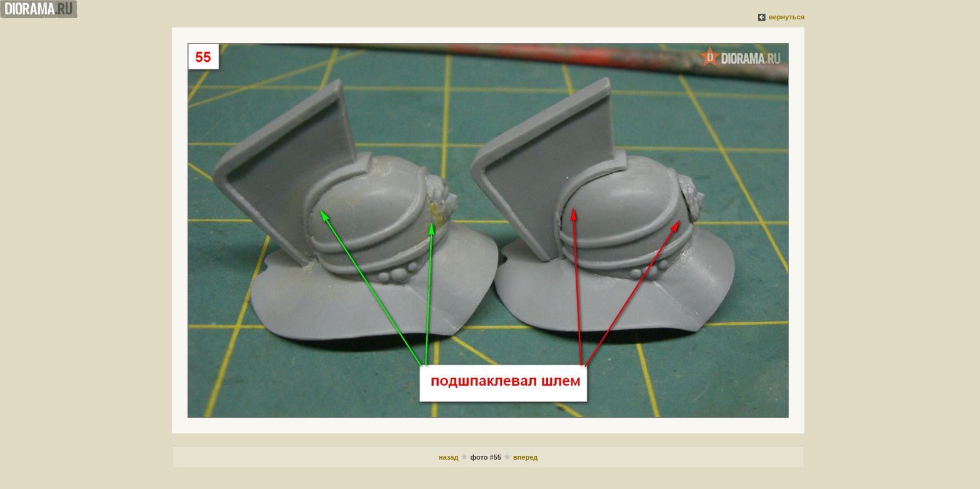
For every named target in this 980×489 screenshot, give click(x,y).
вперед (525, 457)
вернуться (787, 17)
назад (448, 457)
